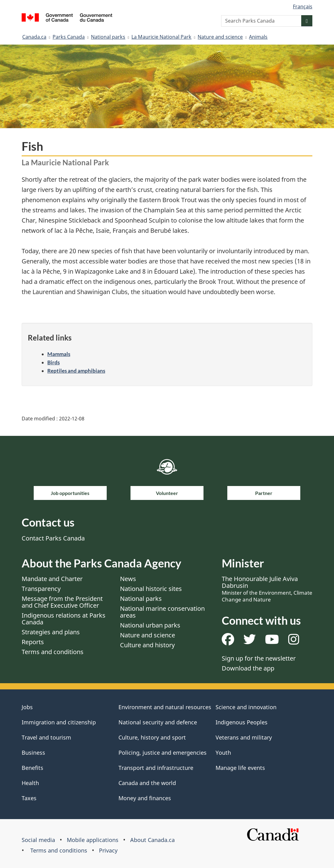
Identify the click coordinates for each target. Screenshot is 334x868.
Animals (258, 37)
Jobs (27, 707)
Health (30, 783)
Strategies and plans (51, 632)
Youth (223, 753)
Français (303, 7)
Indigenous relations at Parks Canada (64, 619)
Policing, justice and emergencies (163, 753)
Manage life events (240, 768)
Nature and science (220, 37)
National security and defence (158, 722)
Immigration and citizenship (59, 722)
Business (33, 753)
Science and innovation (246, 707)
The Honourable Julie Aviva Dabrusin (267, 589)
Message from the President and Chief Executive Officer (62, 602)
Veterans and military (244, 737)
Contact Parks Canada (53, 538)
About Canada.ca (152, 840)
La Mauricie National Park (161, 37)
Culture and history (147, 645)
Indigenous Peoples (242, 722)
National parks (108, 37)
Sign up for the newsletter (259, 658)
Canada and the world (147, 783)
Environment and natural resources (165, 707)
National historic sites (151, 589)
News (128, 579)
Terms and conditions (53, 652)
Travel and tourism (46, 737)
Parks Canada (69, 37)
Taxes (29, 798)
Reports (33, 642)
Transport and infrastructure (156, 768)
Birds (54, 362)
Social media (38, 840)
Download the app (248, 668)
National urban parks (150, 625)
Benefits (32, 768)
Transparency (41, 589)
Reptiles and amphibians (76, 371)
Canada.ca (34, 37)
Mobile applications (93, 840)
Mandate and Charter (52, 579)
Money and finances (145, 798)
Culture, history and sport (152, 737)
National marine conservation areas (162, 612)
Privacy (108, 850)
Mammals (59, 354)
